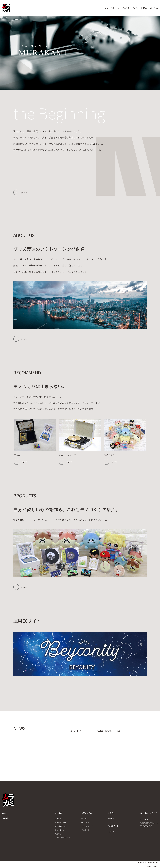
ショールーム (60, 830)
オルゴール (85, 819)
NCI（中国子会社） (61, 826)
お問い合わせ (153, 8)
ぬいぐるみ (85, 822)
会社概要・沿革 (60, 822)
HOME (94, 8)
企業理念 (58, 819)
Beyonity (111, 831)
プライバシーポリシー (63, 838)
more (24, 193)
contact (5, 818)
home (4, 813)
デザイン (130, 8)
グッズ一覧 (118, 8)
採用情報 (58, 834)
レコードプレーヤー (88, 826)
